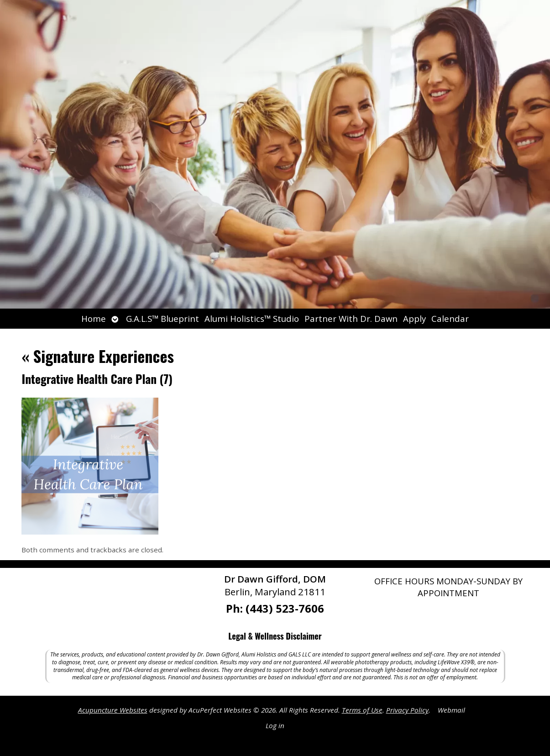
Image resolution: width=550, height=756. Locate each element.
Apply (414, 318)
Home (94, 318)
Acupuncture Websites (113, 710)
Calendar (450, 318)
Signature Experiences (97, 356)
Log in (275, 725)
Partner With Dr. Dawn (351, 318)
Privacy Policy (407, 710)
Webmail (451, 710)
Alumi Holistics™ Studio (252, 318)
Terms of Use (362, 710)
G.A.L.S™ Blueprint (162, 318)
